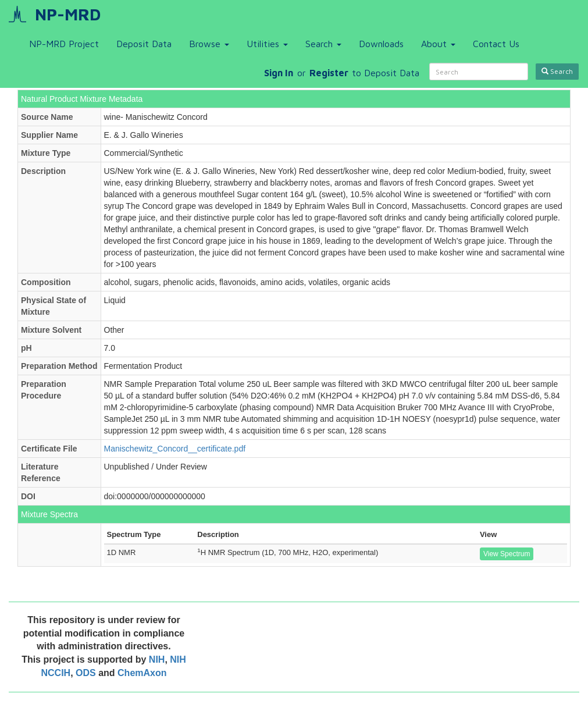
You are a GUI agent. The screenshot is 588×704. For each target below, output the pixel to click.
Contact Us (496, 44)
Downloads (381, 44)
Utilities (267, 44)
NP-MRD (68, 14)
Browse (209, 44)
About (438, 44)
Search (323, 44)
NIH (157, 659)
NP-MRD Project (64, 44)
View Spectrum (507, 554)
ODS (87, 673)
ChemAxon (142, 673)
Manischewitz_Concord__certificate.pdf (175, 449)
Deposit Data (144, 44)
